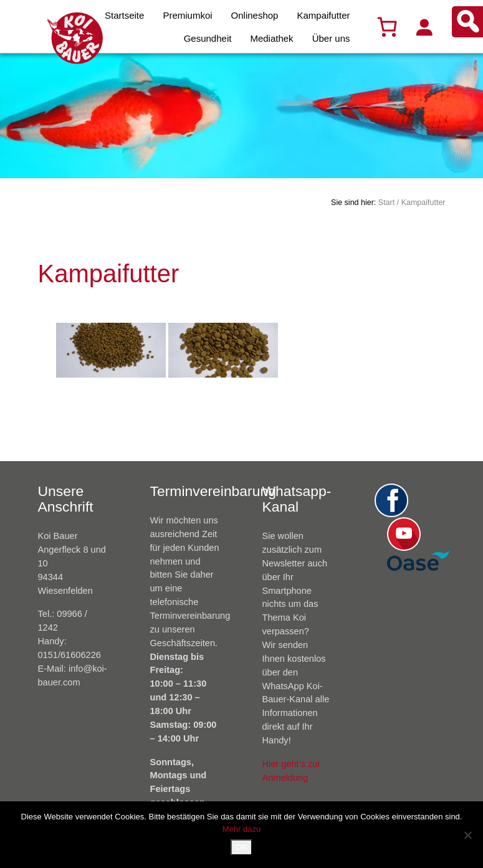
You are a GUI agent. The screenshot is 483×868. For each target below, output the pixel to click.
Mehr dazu (241, 829)
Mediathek (271, 38)
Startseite (124, 15)
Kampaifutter (323, 15)
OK (241, 847)
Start (386, 203)
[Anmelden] (424, 27)
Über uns (331, 38)
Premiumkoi (187, 15)
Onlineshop (255, 15)
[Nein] (467, 835)
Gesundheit (208, 38)
